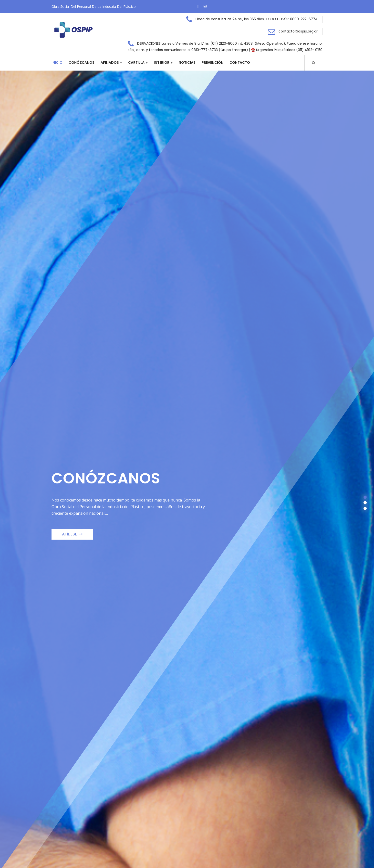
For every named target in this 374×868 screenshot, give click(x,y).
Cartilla (136, 63)
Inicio (57, 63)
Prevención (213, 63)
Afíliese (72, 536)
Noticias (187, 63)
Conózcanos (82, 63)
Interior (162, 63)
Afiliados (110, 63)
